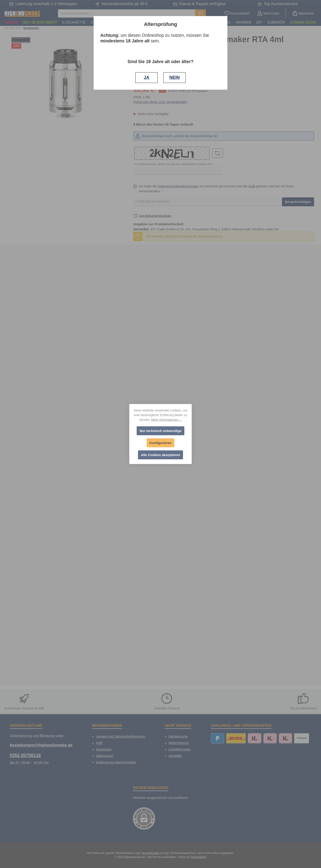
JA (147, 77)
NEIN (174, 77)
